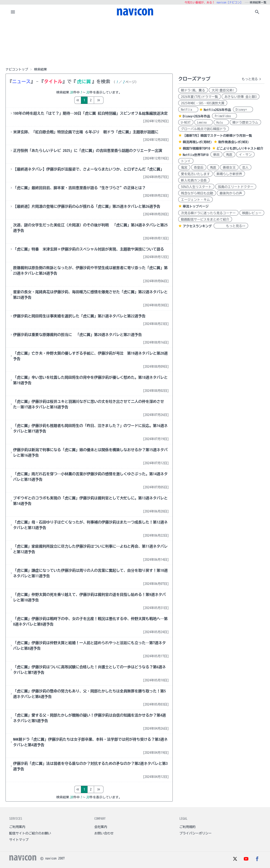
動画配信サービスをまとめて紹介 (205, 219)
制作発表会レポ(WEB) (234, 142)
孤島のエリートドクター (236, 187)
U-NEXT (186, 122)
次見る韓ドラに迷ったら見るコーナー (208, 213)
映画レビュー (252, 213)
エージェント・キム (195, 200)
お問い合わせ (104, 833)
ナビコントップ (17, 69)
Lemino (204, 122)
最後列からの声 (231, 193)
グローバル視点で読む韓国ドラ (204, 129)
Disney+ (243, 110)
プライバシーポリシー (195, 833)
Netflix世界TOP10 (196, 155)
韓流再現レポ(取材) (197, 142)
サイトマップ (19, 840)
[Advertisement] (135, 42)
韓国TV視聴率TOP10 (197, 148)
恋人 (245, 168)
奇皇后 (199, 168)
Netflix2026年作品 (217, 110)
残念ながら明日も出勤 (197, 193)
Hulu (221, 122)
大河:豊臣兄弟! (223, 90)
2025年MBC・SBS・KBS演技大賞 (203, 103)
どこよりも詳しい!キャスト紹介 (240, 148)
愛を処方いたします (195, 174)
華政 (216, 155)
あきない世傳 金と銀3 (241, 97)
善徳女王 (229, 168)
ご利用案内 (17, 827)
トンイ (186, 161)
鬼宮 (184, 168)
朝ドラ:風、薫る (193, 90)
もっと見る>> (231, 226)
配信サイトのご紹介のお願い (30, 833)
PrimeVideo (224, 116)
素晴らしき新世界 (229, 174)
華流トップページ (196, 206)
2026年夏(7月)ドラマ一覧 (200, 97)
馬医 (229, 155)
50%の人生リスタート (196, 187)
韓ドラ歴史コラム (245, 122)
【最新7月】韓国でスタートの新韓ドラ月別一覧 (217, 136)
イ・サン (245, 155)
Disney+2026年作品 (197, 116)
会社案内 (101, 827)
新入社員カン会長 (194, 180)
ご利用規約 (187, 827)
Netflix (188, 110)
